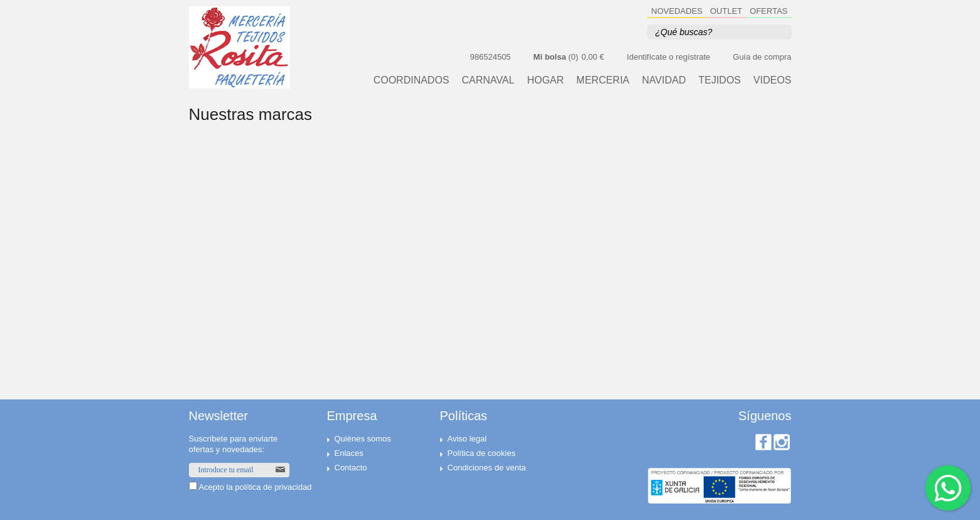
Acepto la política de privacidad (255, 487)
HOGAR (545, 80)
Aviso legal (467, 439)
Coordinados (412, 80)
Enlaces (349, 453)
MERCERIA (603, 80)
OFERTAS (768, 11)
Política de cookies (482, 453)
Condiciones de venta (487, 468)
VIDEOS (772, 80)
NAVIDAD (664, 80)
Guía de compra (762, 57)
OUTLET (726, 11)
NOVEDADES (677, 11)
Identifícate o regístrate (668, 57)
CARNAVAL (488, 80)
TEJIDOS (719, 80)
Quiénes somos (363, 439)
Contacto (351, 468)
